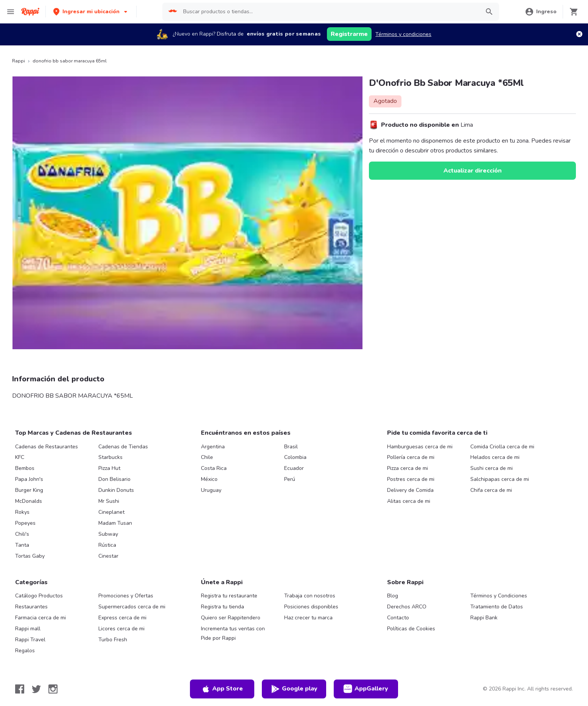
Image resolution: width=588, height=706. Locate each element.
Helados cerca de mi (495, 457)
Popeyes (25, 523)
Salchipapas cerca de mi (500, 479)
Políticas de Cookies (411, 629)
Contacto (398, 618)
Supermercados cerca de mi (132, 607)
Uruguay (211, 490)
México (209, 479)
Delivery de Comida (410, 490)
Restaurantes (31, 607)
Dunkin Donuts (116, 490)
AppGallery (366, 689)
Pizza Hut (109, 468)
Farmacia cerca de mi (40, 618)
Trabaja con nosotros (310, 596)
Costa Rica (214, 468)
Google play (294, 689)
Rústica (107, 545)
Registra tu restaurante (229, 596)
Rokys (22, 512)
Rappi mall (28, 629)
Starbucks (110, 457)
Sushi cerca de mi (492, 468)
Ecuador (294, 468)
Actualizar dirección (473, 171)
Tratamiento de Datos (497, 607)
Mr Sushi (109, 501)
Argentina (213, 447)
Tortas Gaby (30, 556)
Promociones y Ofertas (126, 596)
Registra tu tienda (222, 607)
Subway (108, 534)
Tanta (22, 545)
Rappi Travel (30, 640)
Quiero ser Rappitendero (231, 618)
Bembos (25, 468)
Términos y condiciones (403, 34)
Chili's (22, 534)
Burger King (29, 490)
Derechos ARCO (407, 607)
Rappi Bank (484, 618)
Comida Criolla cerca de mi (502, 447)
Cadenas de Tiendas (123, 447)
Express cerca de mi (122, 618)
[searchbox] (329, 12)
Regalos (25, 651)
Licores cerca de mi (121, 629)
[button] (91, 12)
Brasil (291, 447)
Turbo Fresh (113, 640)
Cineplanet (111, 512)
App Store (222, 689)
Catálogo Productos (39, 596)
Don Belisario (114, 479)
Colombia (295, 457)
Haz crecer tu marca (308, 618)
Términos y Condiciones (499, 596)
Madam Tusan (115, 523)
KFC (20, 457)
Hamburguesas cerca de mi (420, 447)
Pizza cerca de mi (408, 468)
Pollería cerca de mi (411, 457)
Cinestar (108, 556)
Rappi (19, 61)
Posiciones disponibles (311, 607)
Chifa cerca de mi (491, 490)
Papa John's (29, 479)
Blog (393, 596)
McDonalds (29, 501)
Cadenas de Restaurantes (47, 447)
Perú (290, 479)
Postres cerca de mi (411, 479)
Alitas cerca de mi (409, 501)
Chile (207, 457)
